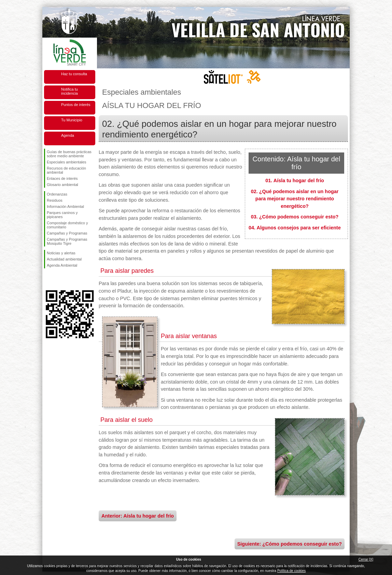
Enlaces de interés (62, 178)
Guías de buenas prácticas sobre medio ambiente (69, 154)
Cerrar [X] (366, 559)
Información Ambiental (65, 206)
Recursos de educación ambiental (66, 170)
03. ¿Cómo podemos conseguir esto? (295, 217)
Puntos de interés (76, 105)
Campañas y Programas (67, 233)
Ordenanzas (57, 194)
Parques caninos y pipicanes (62, 215)
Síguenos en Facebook (48, 279)
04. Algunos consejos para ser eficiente (295, 228)
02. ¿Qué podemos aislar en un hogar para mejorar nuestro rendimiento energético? (295, 199)
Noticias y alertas (61, 253)
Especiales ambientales (67, 162)
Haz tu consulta (74, 74)
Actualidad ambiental (64, 259)
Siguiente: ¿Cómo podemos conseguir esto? (290, 544)
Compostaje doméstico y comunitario (67, 225)
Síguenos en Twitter (59, 279)
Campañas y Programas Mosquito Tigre (67, 241)
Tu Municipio (72, 120)
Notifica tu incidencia (69, 91)
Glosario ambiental (62, 185)
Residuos (55, 200)
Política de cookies (291, 571)
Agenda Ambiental (62, 265)
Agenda (68, 135)
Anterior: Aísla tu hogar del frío (138, 516)
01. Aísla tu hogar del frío (295, 180)
